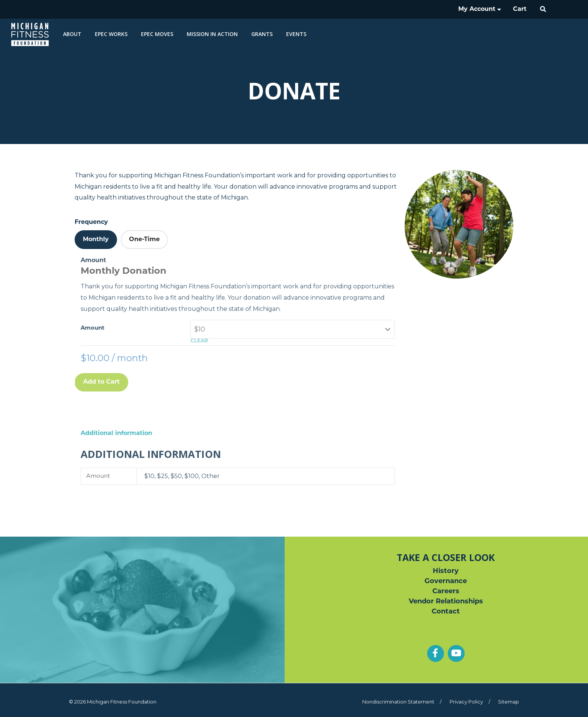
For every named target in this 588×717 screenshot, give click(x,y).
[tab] (96, 240)
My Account (480, 9)
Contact (446, 612)
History (446, 571)
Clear (199, 341)
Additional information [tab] (116, 433)
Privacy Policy (466, 702)
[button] (543, 9)
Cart (520, 9)
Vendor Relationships (446, 602)
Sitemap (508, 702)
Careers (446, 592)
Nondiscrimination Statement (398, 702)
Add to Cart (101, 382)
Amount (93, 328)
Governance (446, 581)
